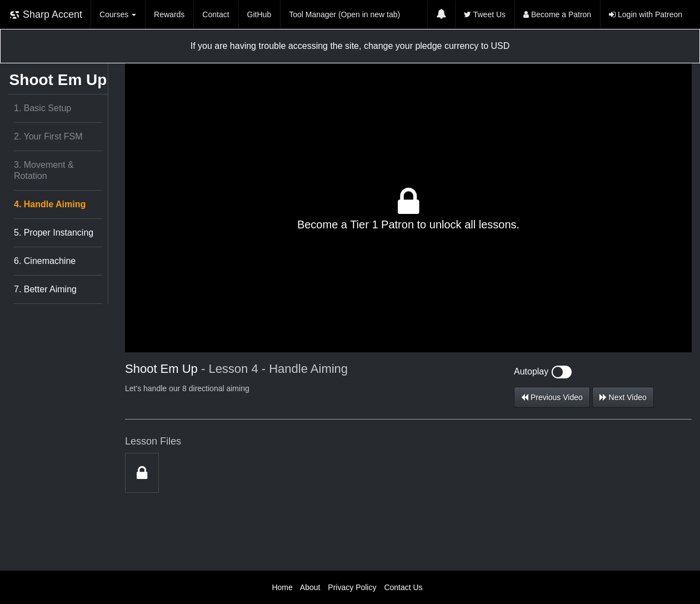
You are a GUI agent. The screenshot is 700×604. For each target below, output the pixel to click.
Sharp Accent (46, 15)
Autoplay (543, 371)
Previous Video (552, 397)
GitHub (259, 14)
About (310, 587)
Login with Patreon (646, 14)
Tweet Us (485, 14)
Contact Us (403, 587)
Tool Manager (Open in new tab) (344, 14)
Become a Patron (557, 14)
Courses (118, 14)
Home (282, 587)
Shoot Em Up (58, 80)
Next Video (623, 397)
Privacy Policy (352, 587)
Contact (216, 14)
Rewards (169, 14)
